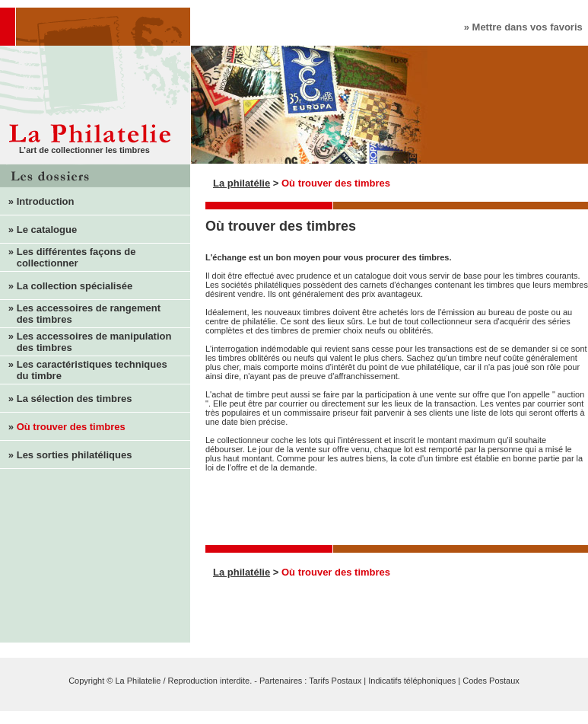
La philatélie (242, 183)
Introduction (46, 201)
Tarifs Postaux (335, 681)
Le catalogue (47, 230)
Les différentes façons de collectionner (68, 257)
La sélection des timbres (75, 399)
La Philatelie (138, 681)
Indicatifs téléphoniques (412, 681)
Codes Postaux (491, 681)
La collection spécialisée (75, 286)
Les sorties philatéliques (75, 455)
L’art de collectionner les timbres (84, 150)
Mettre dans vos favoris (528, 27)
